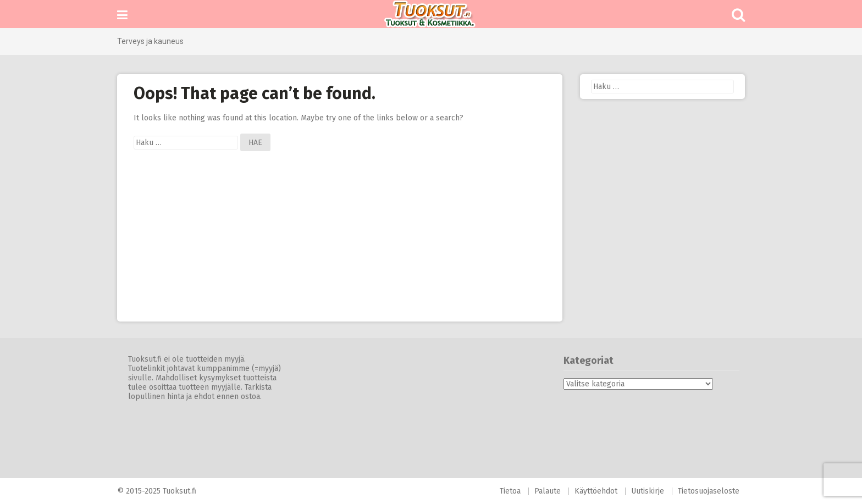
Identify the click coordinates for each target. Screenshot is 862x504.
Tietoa (510, 491)
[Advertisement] (340, 245)
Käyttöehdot (596, 491)
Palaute (548, 491)
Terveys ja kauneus (150, 41)
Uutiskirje (648, 491)
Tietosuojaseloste (709, 491)
